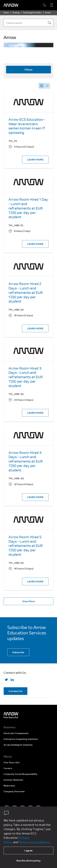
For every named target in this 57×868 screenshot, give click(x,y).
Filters (29, 70)
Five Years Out (12, 762)
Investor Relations (13, 780)
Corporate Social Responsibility (21, 774)
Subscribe (18, 652)
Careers (8, 768)
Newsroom (9, 786)
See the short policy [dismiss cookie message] (29, 860)
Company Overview (14, 791)
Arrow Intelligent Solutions (18, 745)
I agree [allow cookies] (28, 850)
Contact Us (16, 691)
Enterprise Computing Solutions (21, 739)
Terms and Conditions (34, 842)
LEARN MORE (35, 159)
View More (29, 601)
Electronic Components (16, 733)
